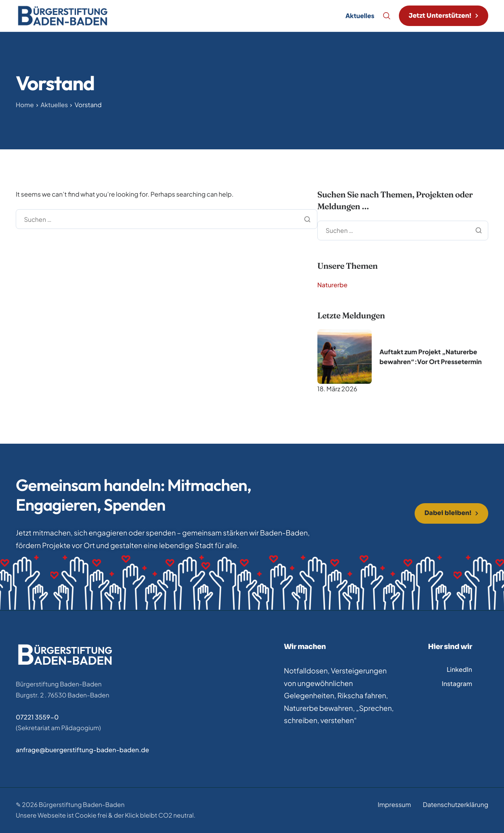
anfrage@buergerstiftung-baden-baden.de (82, 750)
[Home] (63, 15)
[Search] (387, 16)
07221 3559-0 (37, 717)
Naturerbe (333, 284)
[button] (444, 16)
